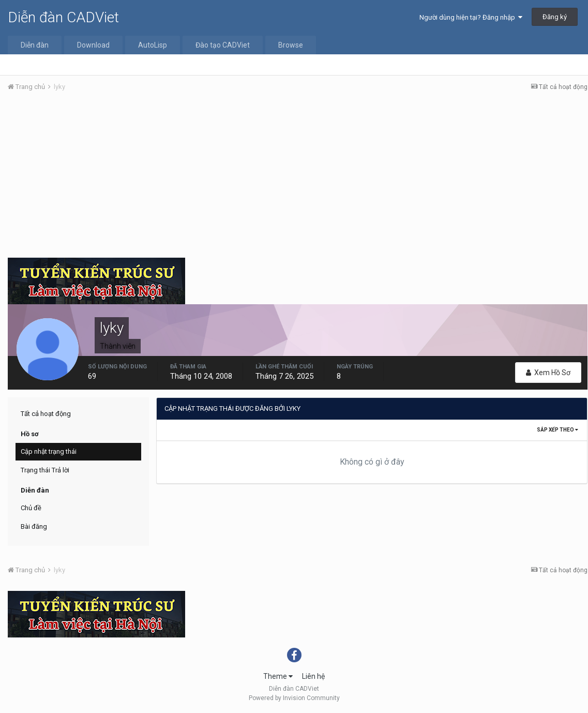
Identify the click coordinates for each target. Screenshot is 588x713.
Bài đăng (34, 526)
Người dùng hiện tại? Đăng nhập (471, 17)
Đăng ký (555, 17)
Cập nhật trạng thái (49, 451)
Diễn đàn (35, 45)
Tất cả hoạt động (46, 414)
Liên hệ (313, 676)
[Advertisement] (298, 177)
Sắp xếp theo (557, 430)
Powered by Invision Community (294, 698)
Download (93, 45)
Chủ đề (31, 508)
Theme (278, 676)
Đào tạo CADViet (223, 45)
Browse (291, 45)
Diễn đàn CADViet (63, 17)
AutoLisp (153, 45)
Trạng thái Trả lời (45, 470)
